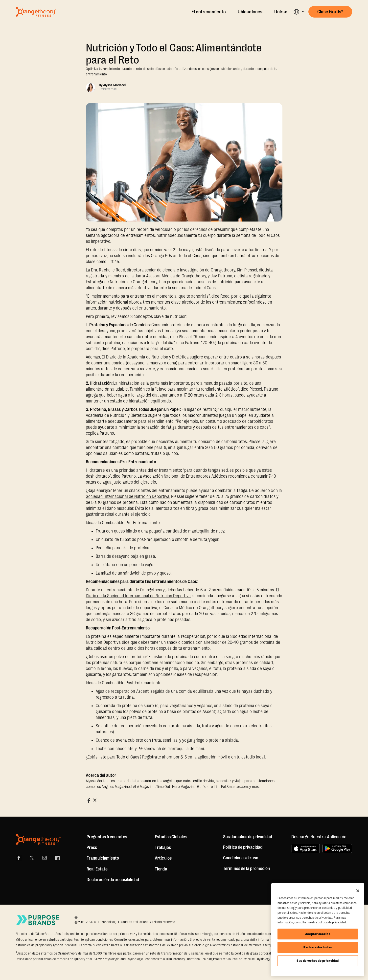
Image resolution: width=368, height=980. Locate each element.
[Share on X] (95, 801)
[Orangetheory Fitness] (38, 839)
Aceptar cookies (318, 934)
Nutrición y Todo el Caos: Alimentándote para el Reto (174, 54)
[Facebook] (19, 858)
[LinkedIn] (57, 858)
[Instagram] (45, 858)
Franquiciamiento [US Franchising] (103, 858)
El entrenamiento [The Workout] (209, 12)
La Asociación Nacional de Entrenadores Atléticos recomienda (194, 476)
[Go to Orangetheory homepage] (36, 12)
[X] (32, 858)
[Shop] (161, 869)
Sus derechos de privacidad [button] (248, 837)
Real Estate (97, 869)
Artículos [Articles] (163, 858)
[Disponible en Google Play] (337, 848)
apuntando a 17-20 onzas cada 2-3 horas (196, 395)
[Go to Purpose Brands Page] (38, 920)
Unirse (281, 12)
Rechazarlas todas (318, 947)
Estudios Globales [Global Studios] (171, 837)
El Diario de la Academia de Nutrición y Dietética (145, 357)
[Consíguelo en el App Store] (306, 848)
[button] (299, 12)
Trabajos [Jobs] (163, 847)
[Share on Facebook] (89, 801)
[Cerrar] (358, 891)
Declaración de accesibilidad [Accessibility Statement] (113, 880)
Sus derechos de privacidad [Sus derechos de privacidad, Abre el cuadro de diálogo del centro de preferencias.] (318, 961)
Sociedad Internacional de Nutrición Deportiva (128, 496)
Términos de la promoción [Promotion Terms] (246, 869)
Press (92, 847)
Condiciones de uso (241, 858)
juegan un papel (233, 415)
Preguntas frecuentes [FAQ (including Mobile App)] (107, 837)
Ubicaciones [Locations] (250, 12)
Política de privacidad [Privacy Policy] (243, 847)
